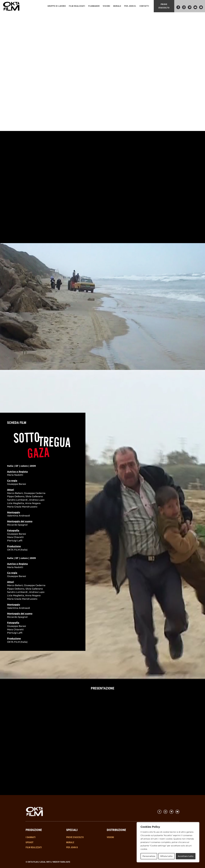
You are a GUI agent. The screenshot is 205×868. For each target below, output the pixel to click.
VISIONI (106, 6)
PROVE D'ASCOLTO (164, 6)
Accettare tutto (186, 856)
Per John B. (130, 6)
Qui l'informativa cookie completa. (165, 849)
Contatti (144, 6)
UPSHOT (30, 842)
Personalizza (149, 856)
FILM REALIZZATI (34, 847)
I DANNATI (31, 837)
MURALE (70, 842)
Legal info (45, 862)
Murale (117, 6)
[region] (168, 842)
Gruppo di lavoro (57, 6)
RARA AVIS (65, 862)
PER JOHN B (72, 847)
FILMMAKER (94, 6)
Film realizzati (77, 6)
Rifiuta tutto (166, 856)
